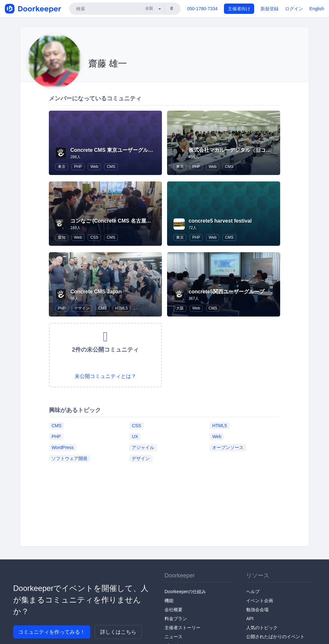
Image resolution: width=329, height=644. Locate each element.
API (250, 619)
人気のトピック (262, 628)
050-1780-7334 (202, 9)
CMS (111, 167)
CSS (94, 237)
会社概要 (173, 610)
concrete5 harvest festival (220, 221)
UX (135, 437)
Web (94, 167)
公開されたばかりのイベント (275, 637)
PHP (78, 167)
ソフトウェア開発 (69, 458)
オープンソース (228, 447)
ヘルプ (253, 592)
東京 (62, 167)
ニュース (173, 637)
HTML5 (121, 308)
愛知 (62, 237)
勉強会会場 (257, 610)
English (317, 9)
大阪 (180, 308)
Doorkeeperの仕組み (185, 592)
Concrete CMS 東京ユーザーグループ (114, 150)
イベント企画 (260, 601)
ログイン (294, 9)
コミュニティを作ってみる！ (52, 632)
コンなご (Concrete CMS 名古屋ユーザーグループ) (130, 221)
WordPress (62, 447)
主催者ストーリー (182, 628)
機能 (169, 601)
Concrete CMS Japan (96, 292)
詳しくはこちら (118, 632)
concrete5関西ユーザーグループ (227, 292)
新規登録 (270, 9)
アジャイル (143, 447)
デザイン (82, 308)
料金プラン (176, 619)
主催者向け (239, 9)
